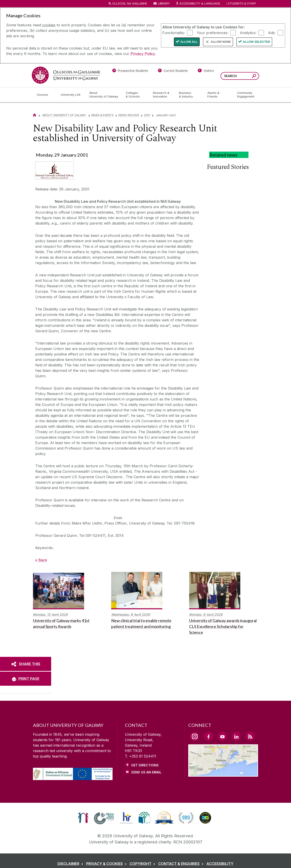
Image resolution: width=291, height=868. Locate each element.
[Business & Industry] (189, 95)
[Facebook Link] (208, 736)
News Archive (129, 115)
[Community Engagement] (246, 95)
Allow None (221, 42)
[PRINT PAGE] (26, 679)
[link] (83, 818)
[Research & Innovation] (162, 95)
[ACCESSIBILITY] (220, 864)
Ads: (272, 33)
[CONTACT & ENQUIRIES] (182, 864)
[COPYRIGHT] (143, 864)
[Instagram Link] (195, 736)
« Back (41, 560)
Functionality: (174, 33)
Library (164, 4)
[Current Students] (173, 71)
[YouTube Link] (222, 736)
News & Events (103, 115)
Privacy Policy (143, 54)
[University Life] (71, 95)
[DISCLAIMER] (71, 864)
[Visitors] (206, 71)
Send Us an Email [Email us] (146, 772)
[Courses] (45, 95)
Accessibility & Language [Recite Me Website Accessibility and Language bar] (198, 4)
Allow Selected (257, 42)
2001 (147, 115)
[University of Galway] (66, 75)
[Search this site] (254, 76)
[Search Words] (240, 76)
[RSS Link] (250, 736)
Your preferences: (212, 33)
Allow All (189, 42)
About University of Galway (64, 115)
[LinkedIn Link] (236, 736)
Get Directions (145, 765)
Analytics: (248, 33)
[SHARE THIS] (26, 664)
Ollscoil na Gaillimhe (130, 4)
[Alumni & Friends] (219, 95)
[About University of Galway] (104, 95)
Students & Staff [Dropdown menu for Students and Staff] (242, 4)
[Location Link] (223, 774)
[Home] (35, 115)
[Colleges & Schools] (136, 95)
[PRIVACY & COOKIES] (107, 864)
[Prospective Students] (130, 71)
